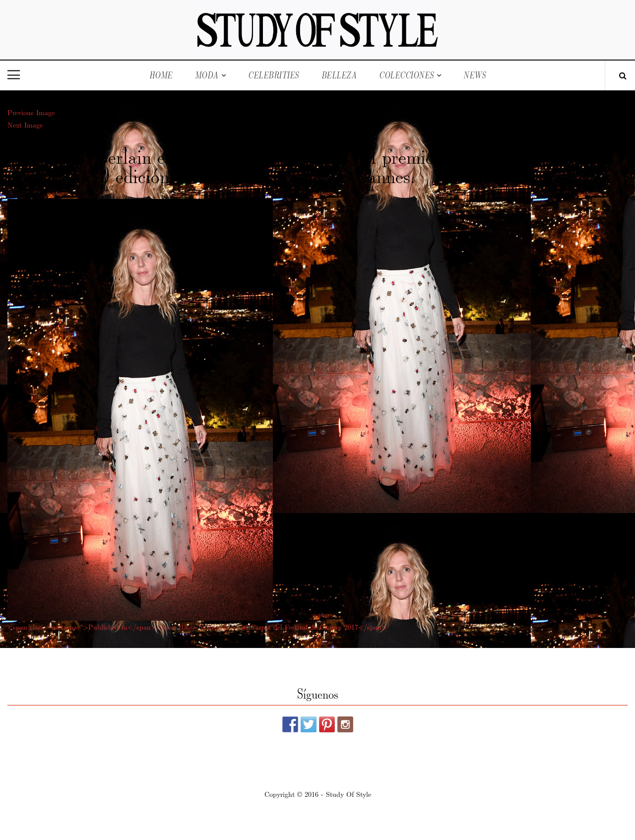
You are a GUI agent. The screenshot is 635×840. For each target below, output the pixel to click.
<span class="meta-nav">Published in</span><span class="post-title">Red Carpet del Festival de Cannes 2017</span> (197, 627)
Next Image (25, 125)
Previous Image (31, 112)
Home (161, 75)
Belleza (339, 75)
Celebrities (274, 75)
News (475, 75)
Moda (207, 75)
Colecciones (407, 75)
